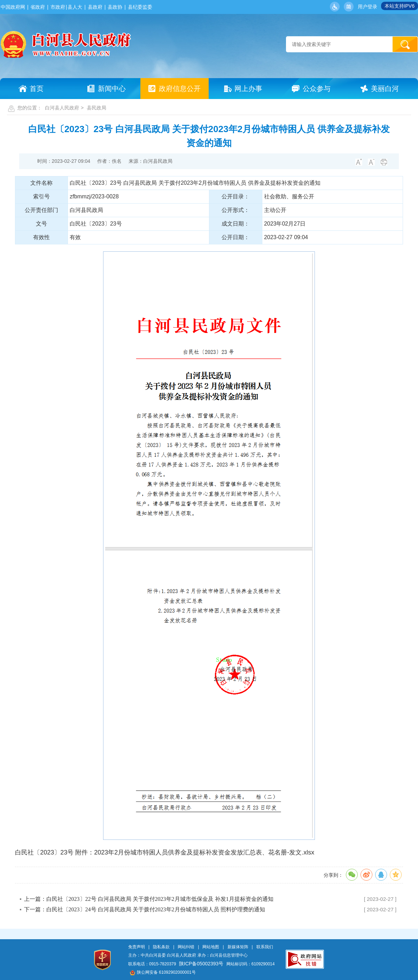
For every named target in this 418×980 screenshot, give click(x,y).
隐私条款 (161, 947)
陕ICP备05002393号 (201, 964)
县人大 (75, 7)
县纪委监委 (140, 7)
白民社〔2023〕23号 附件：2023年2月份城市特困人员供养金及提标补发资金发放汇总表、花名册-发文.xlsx (165, 852)
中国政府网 (13, 7)
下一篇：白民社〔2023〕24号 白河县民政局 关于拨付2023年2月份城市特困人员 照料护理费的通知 (145, 909)
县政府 (95, 7)
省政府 (38, 7)
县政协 (115, 7)
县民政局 (96, 108)
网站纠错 (186, 947)
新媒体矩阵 (238, 947)
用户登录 (367, 7)
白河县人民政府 (62, 108)
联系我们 (265, 947)
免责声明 (137, 947)
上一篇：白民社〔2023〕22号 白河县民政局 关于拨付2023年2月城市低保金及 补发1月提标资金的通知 (149, 899)
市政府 (58, 7)
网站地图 (211, 947)
